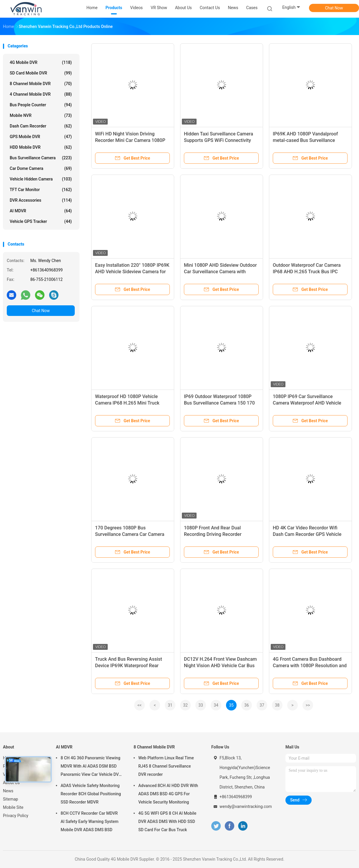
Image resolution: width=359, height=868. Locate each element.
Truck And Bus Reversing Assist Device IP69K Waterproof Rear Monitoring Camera (129, 666)
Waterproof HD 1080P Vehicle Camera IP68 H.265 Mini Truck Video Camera (127, 403)
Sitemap (10, 799)
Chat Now (334, 8)
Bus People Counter (41, 105)
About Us (11, 783)
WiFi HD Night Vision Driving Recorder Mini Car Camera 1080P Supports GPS (130, 140)
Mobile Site (13, 807)
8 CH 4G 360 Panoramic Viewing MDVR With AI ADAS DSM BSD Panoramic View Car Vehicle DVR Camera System (91, 767)
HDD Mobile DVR (41, 147)
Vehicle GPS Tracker (41, 221)
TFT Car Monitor (41, 190)
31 (170, 705)
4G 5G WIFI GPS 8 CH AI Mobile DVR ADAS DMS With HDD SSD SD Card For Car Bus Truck (167, 821)
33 (201, 705)
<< (139, 705)
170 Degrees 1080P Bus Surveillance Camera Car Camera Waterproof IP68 (130, 534)
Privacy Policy (16, 816)
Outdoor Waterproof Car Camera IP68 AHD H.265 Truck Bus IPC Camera (307, 272)
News (8, 791)
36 (247, 705)
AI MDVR (41, 211)
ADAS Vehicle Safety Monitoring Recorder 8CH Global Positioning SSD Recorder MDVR (91, 794)
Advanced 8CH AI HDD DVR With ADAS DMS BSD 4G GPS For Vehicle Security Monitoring (168, 794)
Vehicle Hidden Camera (41, 179)
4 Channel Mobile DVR (41, 94)
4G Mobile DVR (41, 62)
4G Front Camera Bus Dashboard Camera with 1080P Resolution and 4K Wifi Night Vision (310, 666)
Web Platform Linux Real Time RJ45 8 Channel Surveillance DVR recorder (166, 766)
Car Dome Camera (41, 168)
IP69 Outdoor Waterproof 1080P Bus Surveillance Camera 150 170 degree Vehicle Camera (219, 403)
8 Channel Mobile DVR (41, 84)
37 (262, 705)
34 (216, 705)
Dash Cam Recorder (41, 126)
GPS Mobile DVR (41, 137)
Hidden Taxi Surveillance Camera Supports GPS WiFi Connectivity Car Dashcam (218, 140)
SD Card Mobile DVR (41, 73)
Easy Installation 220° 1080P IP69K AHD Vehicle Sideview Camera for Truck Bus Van (132, 272)
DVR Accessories (41, 200)
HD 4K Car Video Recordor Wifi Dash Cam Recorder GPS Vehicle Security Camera (307, 534)
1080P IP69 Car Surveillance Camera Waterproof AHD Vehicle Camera (307, 403)
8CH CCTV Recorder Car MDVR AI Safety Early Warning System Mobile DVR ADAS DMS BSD (89, 821)
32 (185, 705)
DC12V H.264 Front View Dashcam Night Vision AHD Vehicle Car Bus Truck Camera (220, 666)
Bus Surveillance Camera (41, 158)
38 (277, 705)
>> (308, 705)
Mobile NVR (41, 115)
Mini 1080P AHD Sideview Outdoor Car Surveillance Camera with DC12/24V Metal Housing (220, 272)
